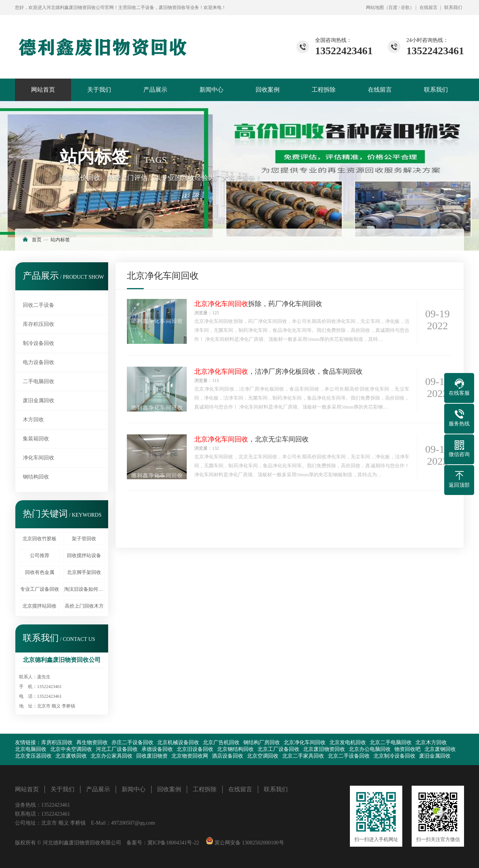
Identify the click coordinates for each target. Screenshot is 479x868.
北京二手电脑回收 (391, 742)
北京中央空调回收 (71, 749)
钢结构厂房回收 (262, 742)
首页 (37, 240)
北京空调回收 (263, 756)
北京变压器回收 (33, 756)
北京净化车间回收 (305, 742)
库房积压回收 (57, 742)
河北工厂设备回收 (117, 749)
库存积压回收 (39, 324)
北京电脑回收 (31, 749)
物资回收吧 (408, 749)
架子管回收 (84, 539)
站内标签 (60, 240)
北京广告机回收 (221, 742)
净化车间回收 (39, 458)
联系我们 (453, 7)
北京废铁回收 (71, 756)
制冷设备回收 (39, 343)
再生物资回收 (92, 742)
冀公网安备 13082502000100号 (249, 843)
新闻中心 (211, 90)
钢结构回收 (36, 477)
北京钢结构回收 (235, 749)
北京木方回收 (431, 742)
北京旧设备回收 (195, 749)
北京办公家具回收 (112, 756)
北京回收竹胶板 (39, 539)
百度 (393, 7)
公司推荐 (40, 555)
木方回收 (33, 420)
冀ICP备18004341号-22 (173, 843)
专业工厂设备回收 (40, 589)
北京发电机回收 (348, 742)
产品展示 (155, 90)
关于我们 (99, 90)
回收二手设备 (39, 305)
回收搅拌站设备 (84, 555)
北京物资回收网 (190, 756)
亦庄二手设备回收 (132, 742)
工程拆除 (324, 90)
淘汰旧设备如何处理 (84, 589)
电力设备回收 (39, 362)
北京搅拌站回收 (39, 606)
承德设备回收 (157, 749)
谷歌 (405, 7)
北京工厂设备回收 (278, 749)
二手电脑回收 (39, 381)
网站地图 (375, 7)
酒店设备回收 (228, 756)
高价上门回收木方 (84, 606)
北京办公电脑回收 (370, 749)
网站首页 (43, 90)
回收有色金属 (40, 572)
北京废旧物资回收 (324, 749)
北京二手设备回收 (349, 756)
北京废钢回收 (440, 749)
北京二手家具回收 (303, 756)
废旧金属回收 (39, 401)
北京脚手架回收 (84, 572)
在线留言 (428, 7)
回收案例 (268, 90)
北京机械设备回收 (178, 742)
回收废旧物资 (152, 756)
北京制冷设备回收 (394, 756)
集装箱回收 (36, 439)
